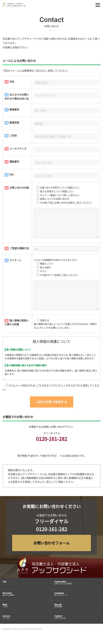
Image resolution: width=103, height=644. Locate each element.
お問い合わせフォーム (51, 543)
